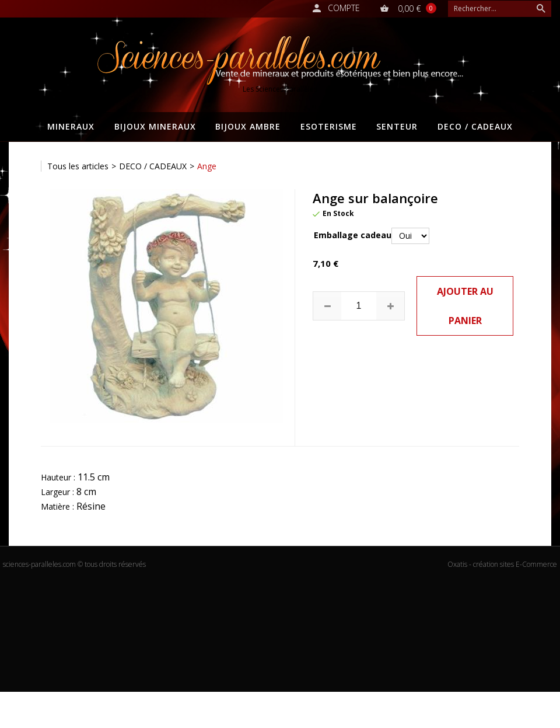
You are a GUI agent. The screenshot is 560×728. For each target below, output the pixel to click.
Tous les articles (78, 166)
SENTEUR (397, 126)
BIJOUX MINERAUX (155, 126)
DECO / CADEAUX (475, 126)
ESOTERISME (329, 126)
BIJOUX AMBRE (248, 126)
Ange (207, 166)
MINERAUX (71, 126)
